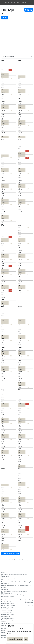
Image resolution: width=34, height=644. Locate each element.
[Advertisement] (17, 37)
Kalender (9, 602)
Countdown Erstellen (9, 607)
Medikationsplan (17, 595)
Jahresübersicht (9, 613)
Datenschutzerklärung (26, 600)
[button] (19, 3)
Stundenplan (17, 586)
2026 (4, 18)
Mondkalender (9, 619)
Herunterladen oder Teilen (11, 553)
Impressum (29, 602)
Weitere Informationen (15, 639)
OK (26, 639)
